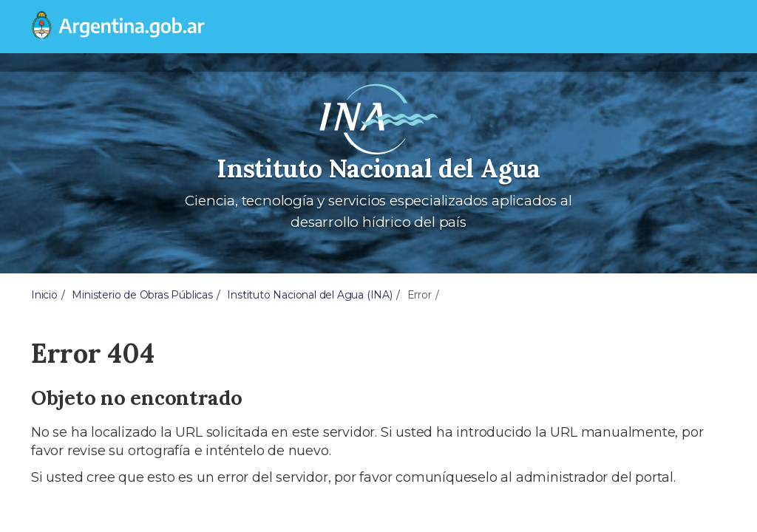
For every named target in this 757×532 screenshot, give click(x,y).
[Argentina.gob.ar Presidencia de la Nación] (118, 27)
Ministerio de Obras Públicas (142, 295)
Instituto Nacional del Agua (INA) (309, 295)
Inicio (44, 295)
